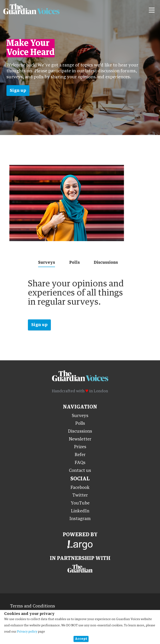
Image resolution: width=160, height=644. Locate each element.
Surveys (47, 263)
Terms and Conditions (32, 606)
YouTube (80, 503)
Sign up (18, 91)
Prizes (80, 447)
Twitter (80, 495)
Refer (80, 455)
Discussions (106, 263)
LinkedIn (80, 511)
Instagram (80, 519)
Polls (74, 263)
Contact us (80, 471)
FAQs (80, 463)
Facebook (80, 488)
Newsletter (80, 439)
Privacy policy (27, 632)
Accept (81, 639)
